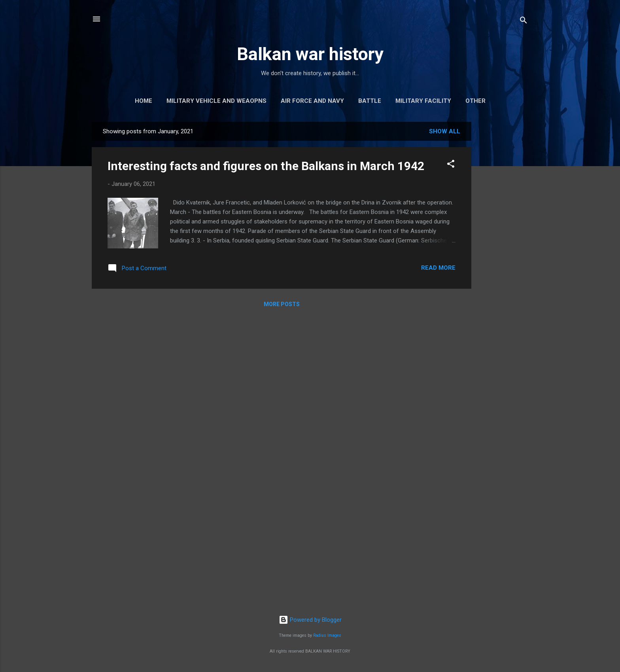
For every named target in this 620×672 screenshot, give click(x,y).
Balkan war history (310, 54)
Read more (438, 268)
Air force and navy (312, 101)
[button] (451, 165)
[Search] (524, 22)
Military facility (423, 101)
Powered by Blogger (310, 620)
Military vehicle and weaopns (216, 101)
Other (475, 101)
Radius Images (327, 635)
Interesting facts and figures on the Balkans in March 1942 (266, 166)
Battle (370, 101)
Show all (445, 131)
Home (144, 101)
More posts (282, 304)
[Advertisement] (503, 240)
